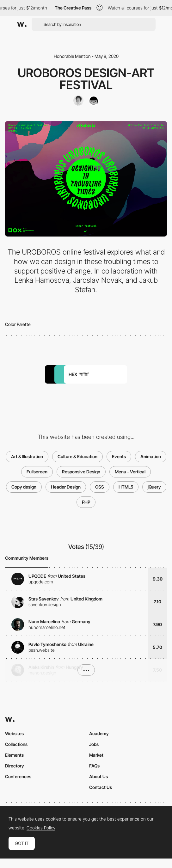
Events (119, 456)
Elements (14, 755)
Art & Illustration (27, 456)
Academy (99, 733)
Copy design (24, 487)
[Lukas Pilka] (78, 101)
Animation (151, 456)
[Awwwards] (22, 24)
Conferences (18, 776)
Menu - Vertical (130, 472)
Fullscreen (37, 472)
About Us (98, 776)
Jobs (94, 744)
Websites (14, 733)
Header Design (66, 487)
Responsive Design (81, 472)
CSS (100, 487)
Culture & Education (77, 456)
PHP (86, 502)
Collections (16, 744)
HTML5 (126, 487)
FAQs (94, 766)
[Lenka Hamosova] (94, 101)
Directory (15, 766)
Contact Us (101, 787)
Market (96, 755)
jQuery (154, 487)
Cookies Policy (41, 828)
